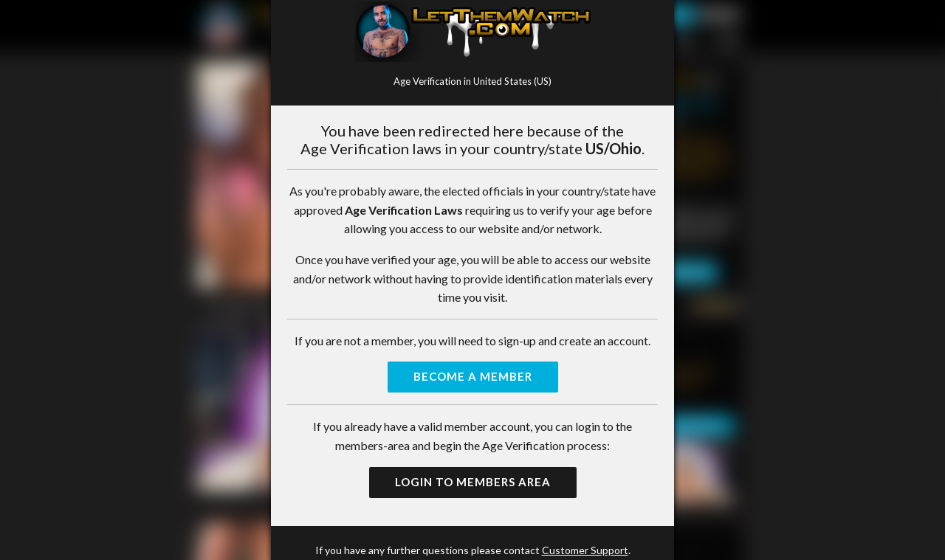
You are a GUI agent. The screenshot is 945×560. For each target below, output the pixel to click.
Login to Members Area (473, 482)
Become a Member (473, 376)
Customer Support (585, 550)
